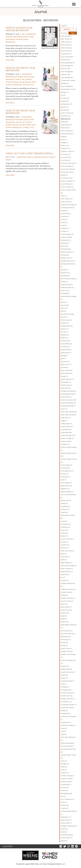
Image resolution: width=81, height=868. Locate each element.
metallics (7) (65, 509)
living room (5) (66, 500)
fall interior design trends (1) (67, 316)
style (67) (64, 767)
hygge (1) (64, 421)
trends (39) (65, 805)
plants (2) (64, 645)
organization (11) (67, 571)
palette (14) (65, 613)
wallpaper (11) (66, 817)
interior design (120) (68, 435)
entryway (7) (65, 293)
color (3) (64, 196)
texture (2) (65, 790)
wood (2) (64, 832)
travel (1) (64, 802)
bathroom (18, 37)
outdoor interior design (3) (67, 594)
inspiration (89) (66, 432)
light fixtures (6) (66, 486)
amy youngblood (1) (68, 63)
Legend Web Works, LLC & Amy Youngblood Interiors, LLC (45, 864)
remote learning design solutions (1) (68, 697)
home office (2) (66, 397)
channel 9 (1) (65, 148)
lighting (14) (65, 489)
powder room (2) (67, 651)
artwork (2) (65, 101)
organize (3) (65, 574)
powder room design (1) (68, 656)
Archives (64, 33)
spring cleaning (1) (67, 746)
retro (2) (64, 728)
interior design (22, 39)
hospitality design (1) (68, 406)
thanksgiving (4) (66, 793)
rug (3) (63, 731)
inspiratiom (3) (66, 429)
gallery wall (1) (66, 353)
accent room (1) (66, 51)
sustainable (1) (66, 784)
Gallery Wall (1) (66, 350)
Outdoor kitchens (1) (68, 598)
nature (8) (64, 533)
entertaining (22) (67, 284)
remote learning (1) (68, 693)
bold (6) (64, 137)
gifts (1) (64, 358)
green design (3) (67, 370)
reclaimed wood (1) (68, 681)
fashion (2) (65, 323)
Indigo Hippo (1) (67, 424)
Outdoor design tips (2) (68, 585)
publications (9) (66, 669)
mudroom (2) (65, 527)
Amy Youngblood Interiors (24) (67, 73)
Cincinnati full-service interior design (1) (69, 165)
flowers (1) (65, 338)
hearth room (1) (66, 385)
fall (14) (64, 311)
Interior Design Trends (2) (69, 461)
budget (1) (65, 142)
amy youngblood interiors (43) (67, 67)
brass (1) (64, 140)
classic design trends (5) (68, 191)
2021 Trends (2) (66, 39)
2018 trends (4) (66, 36)
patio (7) (64, 619)
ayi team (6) (65, 110)
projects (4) (65, 666)
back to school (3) (67, 113)
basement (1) (66, 116)
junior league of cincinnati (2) (67, 466)
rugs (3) (64, 734)
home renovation (41, 157)
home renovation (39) (68, 400)
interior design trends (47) (69, 455)
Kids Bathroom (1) (67, 471)
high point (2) (66, 388)
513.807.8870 (8, 846)
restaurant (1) (66, 722)
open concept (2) (67, 569)
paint (34, 82)
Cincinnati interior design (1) (67, 174)
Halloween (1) (66, 382)
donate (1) (64, 270)
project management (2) (68, 662)
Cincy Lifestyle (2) (67, 187)
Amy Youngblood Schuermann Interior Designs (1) (68, 89)
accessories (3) (66, 54)
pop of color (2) (66, 648)
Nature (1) (64, 536)
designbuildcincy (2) (68, 261)
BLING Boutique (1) (68, 134)
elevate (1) (65, 282)
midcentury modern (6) (68, 517)
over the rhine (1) (67, 601)
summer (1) (65, 773)
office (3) (64, 560)
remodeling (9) (66, 690)
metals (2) (64, 512)
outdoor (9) (65, 580)
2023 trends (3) (66, 45)
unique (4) (65, 808)
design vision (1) (67, 258)
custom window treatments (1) (66, 239)
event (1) (64, 302)
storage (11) (65, 764)
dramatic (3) (65, 273)
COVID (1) (64, 222)
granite (30, 157)
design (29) (65, 255)
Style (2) (64, 770)
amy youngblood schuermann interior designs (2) (68, 80)
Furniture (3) (65, 347)
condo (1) (64, 219)
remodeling (10, 42)
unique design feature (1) (69, 813)
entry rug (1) (65, 290)
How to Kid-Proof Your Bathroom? (20, 69)
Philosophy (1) (66, 640)
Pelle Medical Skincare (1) (69, 626)
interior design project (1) (69, 449)
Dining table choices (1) (68, 265)
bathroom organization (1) (66, 123)
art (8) (63, 95)
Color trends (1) (66, 202)
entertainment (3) (67, 287)
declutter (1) (65, 243)
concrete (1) (65, 216)
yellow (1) (64, 841)
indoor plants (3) (67, 426)
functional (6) (66, 341)
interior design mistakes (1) (66, 443)
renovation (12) (66, 702)
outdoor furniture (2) (68, 589)
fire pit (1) (64, 332)
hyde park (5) (66, 418)
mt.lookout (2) (66, 524)
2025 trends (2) (66, 48)
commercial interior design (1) (68, 209)
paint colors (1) (66, 607)
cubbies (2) (65, 228)
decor (26, 77)
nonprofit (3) (65, 557)
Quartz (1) (64, 678)
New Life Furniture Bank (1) (68, 552)
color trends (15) (67, 199)
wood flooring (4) (67, 835)
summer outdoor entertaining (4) (67, 780)
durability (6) (65, 276)
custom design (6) (67, 234)
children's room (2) (68, 151)
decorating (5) (66, 249)
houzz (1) (64, 409)
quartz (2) (64, 675)
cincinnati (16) (66, 157)
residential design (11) (69, 705)
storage (26, 85)
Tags (73, 33)
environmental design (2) (69, 298)
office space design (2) (69, 566)
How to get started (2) (69, 415)
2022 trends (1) (66, 42)
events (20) (65, 305)
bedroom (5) (65, 128)
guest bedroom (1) (67, 379)
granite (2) (65, 367)
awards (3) (65, 107)
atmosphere (27, 74)
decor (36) (64, 246)
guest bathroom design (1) (67, 375)
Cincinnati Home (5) (68, 169)
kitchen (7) (65, 474)
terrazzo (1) (65, 787)
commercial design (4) (69, 205)
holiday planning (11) (68, 394)
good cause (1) (66, 364)
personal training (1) (68, 634)
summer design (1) (68, 776)
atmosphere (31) (67, 104)
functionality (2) (66, 344)
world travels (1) (67, 838)
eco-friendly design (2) (69, 279)
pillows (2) (64, 642)
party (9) (64, 616)
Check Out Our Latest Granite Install (30, 153)
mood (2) (64, 521)
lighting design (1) (67, 492)
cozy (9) (64, 225)
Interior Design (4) (67, 438)
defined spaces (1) (67, 252)
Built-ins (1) (65, 145)
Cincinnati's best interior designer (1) (68, 179)
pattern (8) (65, 622)
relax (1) (64, 684)
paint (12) (64, 604)
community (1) (66, 213)
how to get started (24, 79)
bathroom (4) (65, 119)
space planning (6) (67, 743)
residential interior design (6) (68, 709)
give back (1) (65, 361)
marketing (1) (66, 506)
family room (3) (66, 320)
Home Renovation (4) (68, 403)
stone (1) (64, 761)
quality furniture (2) (68, 672)
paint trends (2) (66, 610)
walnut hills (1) (66, 820)
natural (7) (65, 530)
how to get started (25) (69, 412)
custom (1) (65, 231)
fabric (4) (64, 308)
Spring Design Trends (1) (69, 756)
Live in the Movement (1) (69, 496)
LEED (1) (64, 480)
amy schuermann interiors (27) (67, 58)
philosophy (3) (66, 637)
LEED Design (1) (66, 483)
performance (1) (67, 631)
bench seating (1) (67, 131)
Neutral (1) (65, 548)
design (26, 37)
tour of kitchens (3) (68, 799)
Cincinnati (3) (66, 160)
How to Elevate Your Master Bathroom (19, 29)
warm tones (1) (66, 823)
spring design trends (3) (68, 750)
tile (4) (63, 796)
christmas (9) (65, 154)
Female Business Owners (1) (67, 327)
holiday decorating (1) (69, 391)
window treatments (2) (69, 826)
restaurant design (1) (68, 725)
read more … (11, 60)
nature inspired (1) (68, 539)
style (32, 85)
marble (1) (65, 503)
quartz (9, 85)
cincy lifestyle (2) (67, 184)
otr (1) (63, 577)
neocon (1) (65, 542)
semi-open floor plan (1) (68, 739)
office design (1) (66, 563)
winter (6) (64, 829)
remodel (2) (65, 687)
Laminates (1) (66, 477)
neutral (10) (65, 545)
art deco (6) (65, 98)
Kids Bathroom (25, 82)
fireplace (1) (65, 335)
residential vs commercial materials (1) (69, 716)
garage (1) (64, 355)
